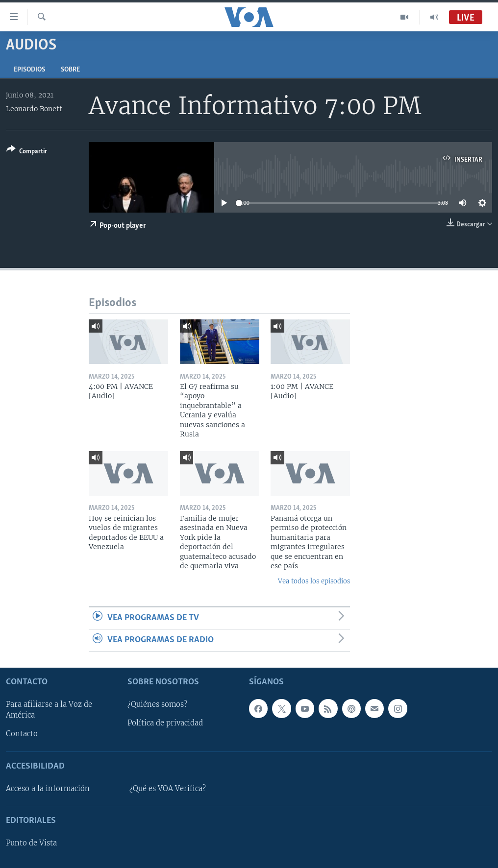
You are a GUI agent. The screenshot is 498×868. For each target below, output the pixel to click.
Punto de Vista (31, 843)
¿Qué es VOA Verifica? (168, 789)
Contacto (22, 734)
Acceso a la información (48, 789)
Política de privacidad (165, 723)
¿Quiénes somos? (157, 704)
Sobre (70, 70)
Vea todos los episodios (314, 581)
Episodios (29, 70)
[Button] (27, 152)
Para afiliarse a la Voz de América (49, 710)
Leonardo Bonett (34, 109)
